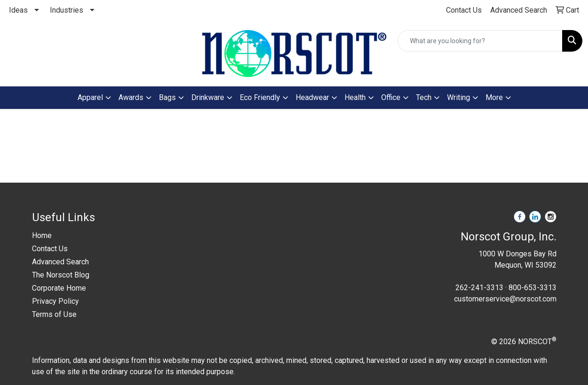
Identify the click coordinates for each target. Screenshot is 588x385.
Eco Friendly (260, 97)
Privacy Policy (55, 301)
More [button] (494, 97)
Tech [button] (424, 97)
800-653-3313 (533, 288)
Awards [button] (131, 97)
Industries (67, 10)
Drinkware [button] (208, 97)
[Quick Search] (480, 41)
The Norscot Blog (61, 275)
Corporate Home (59, 288)
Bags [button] (167, 97)
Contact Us (50, 249)
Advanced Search (60, 262)
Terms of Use (54, 314)
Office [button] (391, 97)
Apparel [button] (90, 97)
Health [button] (355, 97)
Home (42, 235)
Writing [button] (459, 97)
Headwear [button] (312, 97)
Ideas (18, 10)
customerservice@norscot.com (505, 299)
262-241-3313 (479, 288)
